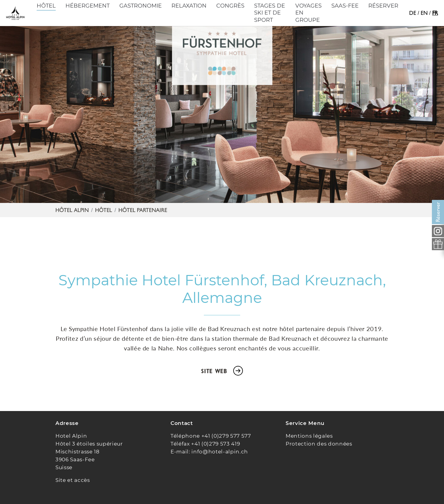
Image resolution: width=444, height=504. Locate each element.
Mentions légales (309, 436)
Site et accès (73, 480)
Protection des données (319, 444)
